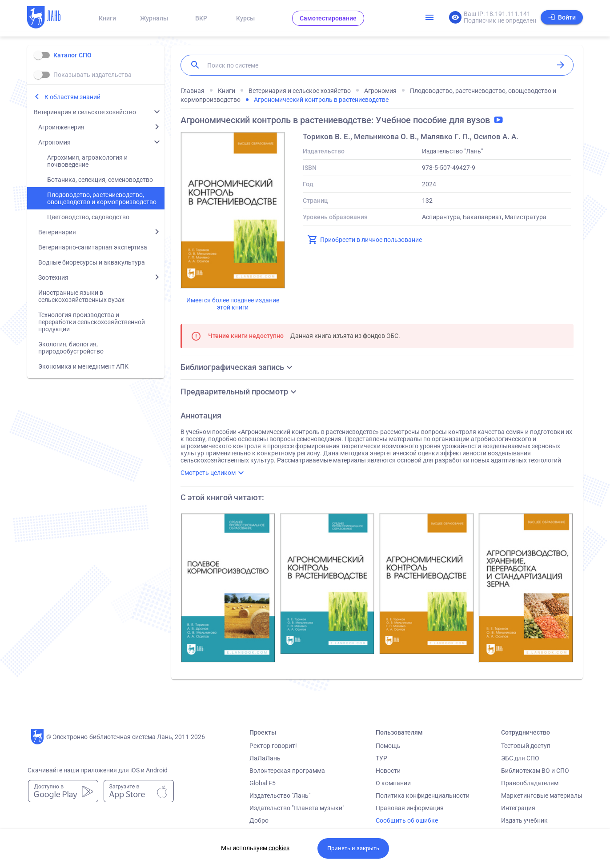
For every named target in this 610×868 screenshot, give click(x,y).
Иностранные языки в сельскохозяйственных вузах (81, 296)
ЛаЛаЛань (265, 758)
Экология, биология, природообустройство (71, 348)
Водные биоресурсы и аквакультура (92, 262)
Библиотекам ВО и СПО (535, 771)
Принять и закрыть (353, 848)
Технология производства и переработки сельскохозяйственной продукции (92, 322)
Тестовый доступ (526, 746)
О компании (393, 783)
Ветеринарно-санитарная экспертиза (93, 247)
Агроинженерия (61, 127)
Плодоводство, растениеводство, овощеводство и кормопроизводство (102, 198)
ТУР (381, 758)
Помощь (388, 746)
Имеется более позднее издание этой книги (233, 304)
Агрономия (54, 142)
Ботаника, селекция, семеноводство (100, 180)
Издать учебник (524, 820)
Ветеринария (57, 232)
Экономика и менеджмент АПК (83, 366)
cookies (279, 848)
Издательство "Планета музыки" (297, 808)
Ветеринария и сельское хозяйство (85, 112)
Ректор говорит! (273, 746)
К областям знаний (72, 97)
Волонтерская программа (287, 771)
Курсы (245, 18)
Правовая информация (410, 808)
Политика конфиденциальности (423, 796)
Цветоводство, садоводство (88, 217)
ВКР (201, 18)
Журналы (154, 18)
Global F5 (263, 783)
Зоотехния (53, 277)
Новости (388, 771)
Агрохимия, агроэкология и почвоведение (87, 161)
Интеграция (518, 808)
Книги (107, 18)
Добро (259, 820)
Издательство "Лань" (280, 796)
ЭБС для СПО (520, 758)
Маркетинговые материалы (542, 796)
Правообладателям (530, 783)
